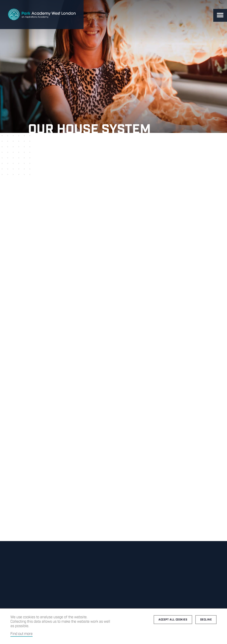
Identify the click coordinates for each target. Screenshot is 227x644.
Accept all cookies (173, 620)
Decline (206, 620)
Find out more (22, 634)
